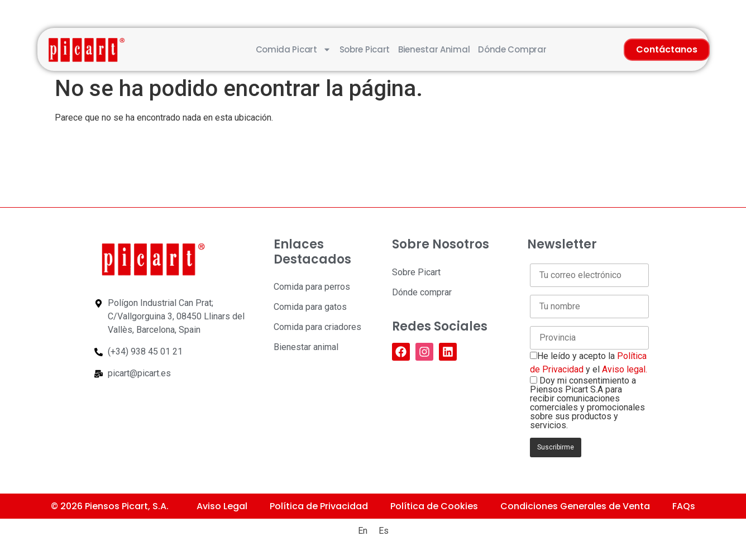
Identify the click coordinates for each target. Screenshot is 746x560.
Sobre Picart (365, 49)
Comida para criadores (317, 327)
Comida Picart (293, 49)
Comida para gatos (310, 307)
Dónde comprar (512, 49)
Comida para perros (312, 287)
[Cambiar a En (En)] (363, 531)
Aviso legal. (625, 369)
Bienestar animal (434, 49)
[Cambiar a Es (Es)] (384, 531)
